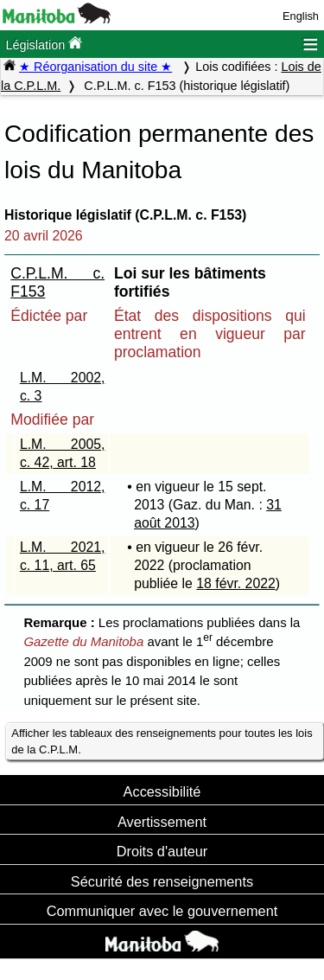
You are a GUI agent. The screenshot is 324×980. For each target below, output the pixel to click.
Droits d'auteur (162, 851)
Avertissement (162, 822)
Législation (44, 44)
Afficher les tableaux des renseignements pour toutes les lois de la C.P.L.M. (162, 741)
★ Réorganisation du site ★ (95, 67)
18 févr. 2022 (236, 583)
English (301, 16)
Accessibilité (162, 791)
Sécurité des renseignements (162, 881)
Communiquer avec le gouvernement (162, 911)
